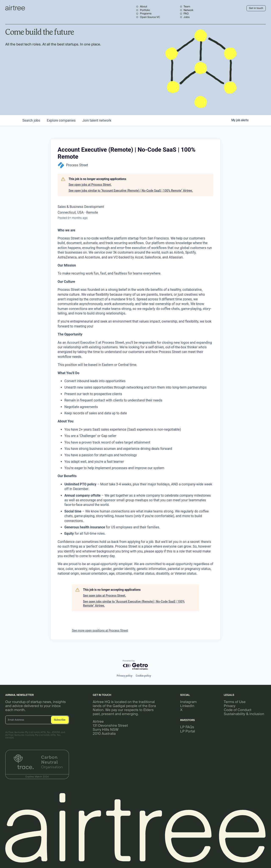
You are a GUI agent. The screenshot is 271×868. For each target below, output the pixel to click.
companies (61, 120)
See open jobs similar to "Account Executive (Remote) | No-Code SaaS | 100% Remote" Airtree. (131, 191)
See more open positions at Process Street (100, 630)
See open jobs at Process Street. (90, 185)
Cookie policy (143, 676)
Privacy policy (124, 676)
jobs (31, 120)
